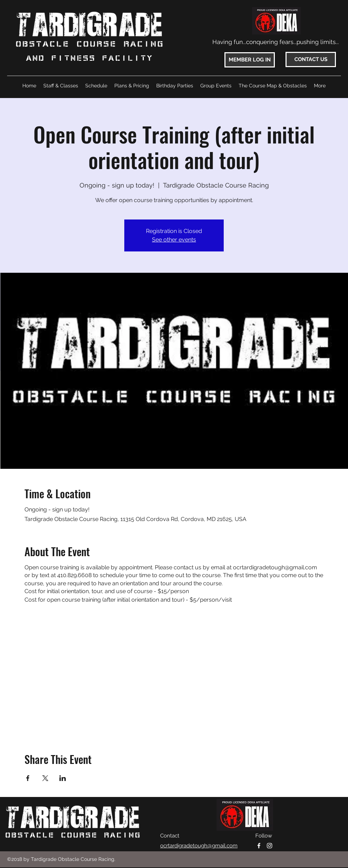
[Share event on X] (45, 778)
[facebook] (259, 846)
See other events (174, 240)
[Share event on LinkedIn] (63, 778)
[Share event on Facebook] (28, 778)
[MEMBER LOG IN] (250, 60)
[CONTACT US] (311, 59)
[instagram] (270, 846)
